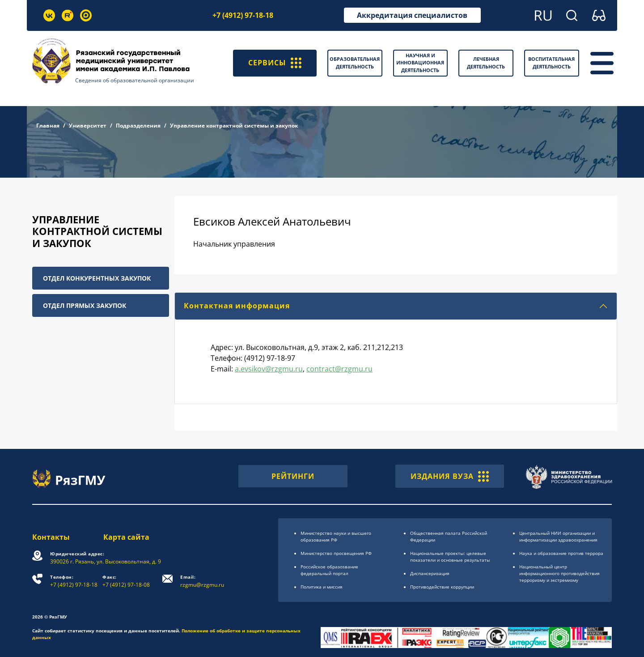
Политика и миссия (322, 587)
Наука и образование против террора (561, 553)
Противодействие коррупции (442, 587)
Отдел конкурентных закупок (97, 278)
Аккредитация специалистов (412, 15)
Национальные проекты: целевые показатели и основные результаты (450, 557)
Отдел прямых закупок (85, 305)
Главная (48, 126)
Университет (88, 126)
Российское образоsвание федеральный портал (329, 570)
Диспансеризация (430, 573)
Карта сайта (126, 537)
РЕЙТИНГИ (293, 476)
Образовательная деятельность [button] (355, 63)
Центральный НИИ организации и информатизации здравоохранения (558, 536)
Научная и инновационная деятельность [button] (420, 63)
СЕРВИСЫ (275, 63)
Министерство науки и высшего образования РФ (336, 536)
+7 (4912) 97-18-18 (243, 15)
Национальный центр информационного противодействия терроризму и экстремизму (559, 573)
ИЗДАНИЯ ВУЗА (450, 476)
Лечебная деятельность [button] (486, 63)
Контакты (51, 537)
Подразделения (138, 126)
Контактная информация (237, 306)
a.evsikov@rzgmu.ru (269, 369)
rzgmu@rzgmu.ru (202, 581)
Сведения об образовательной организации (135, 80)
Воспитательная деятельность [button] (551, 63)
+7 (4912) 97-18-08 (126, 581)
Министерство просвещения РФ (336, 553)
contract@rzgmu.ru (339, 369)
